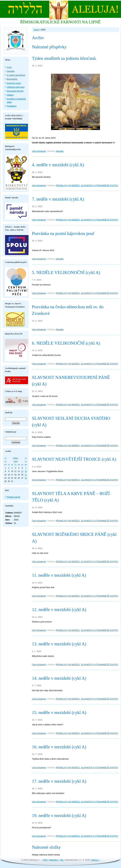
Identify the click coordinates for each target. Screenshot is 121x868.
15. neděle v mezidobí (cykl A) (59, 713)
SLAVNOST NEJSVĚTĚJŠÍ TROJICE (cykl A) (74, 459)
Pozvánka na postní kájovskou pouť (63, 233)
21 (26, 475)
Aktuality (60, 151)
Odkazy (10, 95)
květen (16, 458)
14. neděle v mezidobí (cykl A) (59, 678)
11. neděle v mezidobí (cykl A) (59, 575)
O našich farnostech (16, 75)
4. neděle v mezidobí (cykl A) (58, 165)
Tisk (62, 860)
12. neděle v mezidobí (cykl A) (59, 610)
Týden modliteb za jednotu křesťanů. (64, 58)
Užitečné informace (16, 87)
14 (26, 471)
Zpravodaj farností (15, 91)
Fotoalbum (12, 106)
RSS (45, 860)
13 (22, 471)
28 (26, 478)
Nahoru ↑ (96, 860)
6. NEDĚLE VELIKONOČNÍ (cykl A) (66, 343)
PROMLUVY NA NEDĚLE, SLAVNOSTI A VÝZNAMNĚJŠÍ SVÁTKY (87, 185)
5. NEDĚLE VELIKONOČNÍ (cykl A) (66, 272)
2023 (16, 461)
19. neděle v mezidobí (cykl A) (59, 816)
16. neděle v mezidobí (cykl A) (59, 747)
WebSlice (54, 860)
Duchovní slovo (14, 83)
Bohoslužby (12, 79)
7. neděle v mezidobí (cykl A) (58, 199)
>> (26, 458)
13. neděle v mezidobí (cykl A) (59, 644)
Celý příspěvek (39, 151)
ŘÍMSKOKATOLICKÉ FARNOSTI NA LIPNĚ (60, 22)
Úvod (36, 30)
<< (5, 458)
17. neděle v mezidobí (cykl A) (59, 781)
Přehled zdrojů (13, 497)
